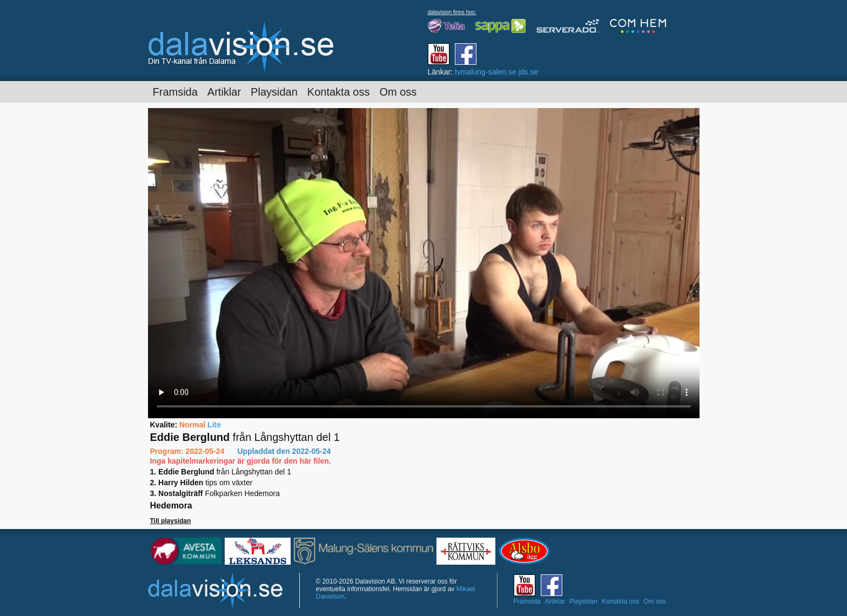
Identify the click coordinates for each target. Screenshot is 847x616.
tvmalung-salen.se (486, 72)
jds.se (529, 72)
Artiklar (224, 92)
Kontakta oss (339, 92)
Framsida (175, 92)
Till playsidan (171, 521)
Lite (214, 425)
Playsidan (274, 92)
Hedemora (171, 505)
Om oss (398, 92)
